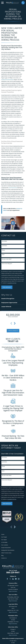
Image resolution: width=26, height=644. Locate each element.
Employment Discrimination (8, 550)
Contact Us (4, 558)
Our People (4, 537)
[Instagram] (19, 579)
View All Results (13, 331)
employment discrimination (7, 80)
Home (3, 534)
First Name (4, 241)
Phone (3, 250)
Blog (2, 555)
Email (3, 255)
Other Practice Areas (6, 553)
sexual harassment (13, 188)
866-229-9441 (13, 572)
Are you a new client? (7, 259)
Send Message (7, 287)
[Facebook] (7, 579)
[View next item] (15, 323)
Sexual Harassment (6, 548)
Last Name (4, 246)
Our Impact (4, 540)
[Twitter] (10, 579)
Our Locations (5, 545)
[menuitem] (9, 299)
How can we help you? (7, 264)
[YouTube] (16, 579)
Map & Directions (13, 591)
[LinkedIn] (13, 579)
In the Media (4, 542)
